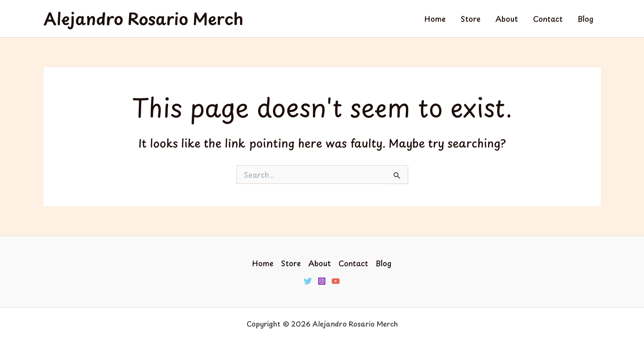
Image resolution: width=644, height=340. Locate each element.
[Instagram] (322, 281)
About (507, 19)
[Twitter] (308, 281)
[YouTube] (336, 281)
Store (471, 19)
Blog (585, 19)
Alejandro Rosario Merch (143, 18)
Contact (548, 19)
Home (435, 19)
